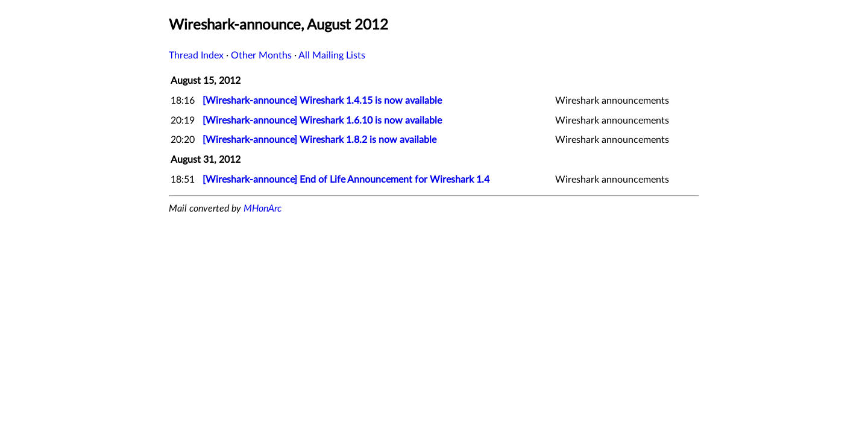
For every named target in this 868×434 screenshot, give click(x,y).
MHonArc (263, 209)
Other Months (261, 55)
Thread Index (196, 55)
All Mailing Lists (332, 55)
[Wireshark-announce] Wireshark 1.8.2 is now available (319, 140)
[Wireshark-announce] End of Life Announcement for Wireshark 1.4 (346, 180)
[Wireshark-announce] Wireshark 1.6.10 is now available (322, 121)
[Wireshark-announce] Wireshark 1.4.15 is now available (322, 101)
